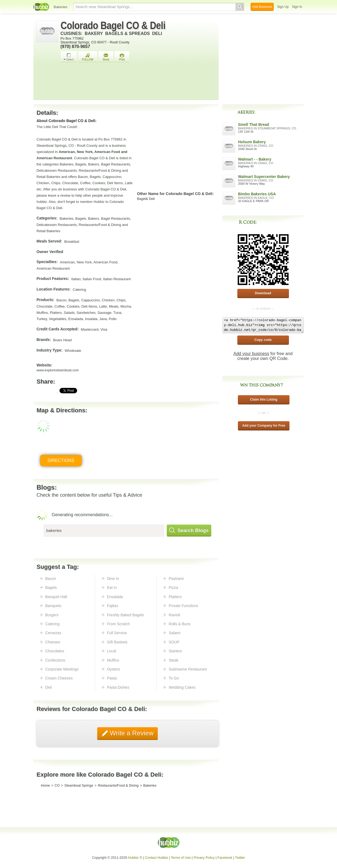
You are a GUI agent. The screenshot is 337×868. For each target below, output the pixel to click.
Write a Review (131, 733)
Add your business (251, 354)
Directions (61, 460)
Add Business (262, 7)
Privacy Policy (204, 858)
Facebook (225, 858)
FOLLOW (88, 57)
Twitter (240, 858)
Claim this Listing (264, 400)
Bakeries (61, 7)
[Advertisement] (138, 83)
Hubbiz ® (135, 858)
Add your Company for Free (264, 426)
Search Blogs (189, 531)
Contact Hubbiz (156, 858)
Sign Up (283, 7)
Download (263, 293)
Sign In (297, 7)
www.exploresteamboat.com (58, 370)
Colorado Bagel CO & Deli (113, 25)
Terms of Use (181, 858)
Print (122, 57)
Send (106, 57)
